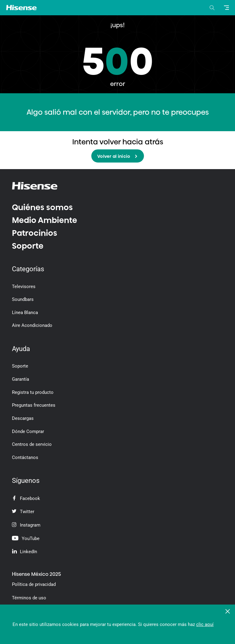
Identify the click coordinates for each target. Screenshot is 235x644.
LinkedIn (24, 552)
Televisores (24, 287)
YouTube (26, 539)
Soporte (28, 246)
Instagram (26, 525)
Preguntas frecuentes (34, 405)
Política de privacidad (34, 584)
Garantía (21, 379)
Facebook (26, 498)
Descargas (23, 418)
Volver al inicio (117, 157)
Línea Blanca (25, 313)
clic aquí (205, 624)
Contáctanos (25, 457)
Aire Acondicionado (32, 325)
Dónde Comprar (28, 431)
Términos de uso (29, 598)
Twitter (23, 512)
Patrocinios (35, 233)
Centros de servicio (32, 444)
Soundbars (23, 299)
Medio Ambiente (45, 220)
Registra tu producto (33, 392)
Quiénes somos (42, 207)
